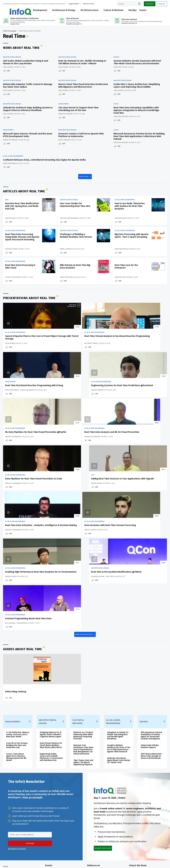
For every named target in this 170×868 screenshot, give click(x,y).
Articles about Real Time (29, 190)
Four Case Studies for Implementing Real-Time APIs (75, 204)
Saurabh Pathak (136, 468)
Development (41, 11)
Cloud (117, 105)
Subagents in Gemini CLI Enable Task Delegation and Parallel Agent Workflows (116, 649)
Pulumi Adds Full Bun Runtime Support (147, 662)
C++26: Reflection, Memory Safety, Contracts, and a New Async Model (20, 649)
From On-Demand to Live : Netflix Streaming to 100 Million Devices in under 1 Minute (84, 64)
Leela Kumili (13, 69)
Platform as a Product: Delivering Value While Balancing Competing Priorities (84, 649)
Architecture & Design (64, 11)
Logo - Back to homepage (19, 10)
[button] (29, 762)
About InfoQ (13, 817)
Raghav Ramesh (135, 361)
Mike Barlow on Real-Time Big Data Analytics (76, 276)
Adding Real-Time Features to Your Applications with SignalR (144, 408)
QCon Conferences (16, 800)
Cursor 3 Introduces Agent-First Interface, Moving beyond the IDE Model (21, 674)
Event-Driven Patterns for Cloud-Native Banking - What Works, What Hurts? (53, 662)
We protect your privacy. (17, 767)
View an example (32, 715)
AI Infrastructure (90, 11)
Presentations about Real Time (34, 311)
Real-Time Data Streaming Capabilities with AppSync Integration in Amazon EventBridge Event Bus (138, 111)
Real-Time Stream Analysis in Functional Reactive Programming (65, 351)
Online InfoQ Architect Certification (62, 794)
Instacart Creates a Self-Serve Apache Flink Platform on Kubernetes (84, 133)
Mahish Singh (95, 470)
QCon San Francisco (61, 816)
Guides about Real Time (27, 554)
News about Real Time (26, 51)
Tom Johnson (27, 523)
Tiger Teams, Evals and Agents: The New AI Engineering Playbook (84, 675)
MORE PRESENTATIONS (84, 539)
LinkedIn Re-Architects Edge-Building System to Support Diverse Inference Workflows (27, 111)
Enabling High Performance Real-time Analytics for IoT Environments (103, 463)
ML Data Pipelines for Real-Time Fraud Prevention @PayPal (24, 408)
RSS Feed (33, 40)
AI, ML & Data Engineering (18, 151)
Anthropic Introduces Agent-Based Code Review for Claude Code (117, 675)
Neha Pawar (15, 361)
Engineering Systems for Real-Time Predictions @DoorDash (142, 351)
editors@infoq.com (50, 858)
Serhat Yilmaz (55, 470)
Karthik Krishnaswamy (72, 217)
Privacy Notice (119, 860)
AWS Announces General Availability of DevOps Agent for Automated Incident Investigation (148, 650)
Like (13, 72)
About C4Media (14, 821)
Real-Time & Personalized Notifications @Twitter (142, 462)
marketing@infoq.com (69, 858)
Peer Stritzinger (96, 359)
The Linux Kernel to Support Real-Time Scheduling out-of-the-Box (81, 110)
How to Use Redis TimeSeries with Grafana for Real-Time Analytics (129, 204)
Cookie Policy (149, 860)
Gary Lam (147, 468)
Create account (15, 791)
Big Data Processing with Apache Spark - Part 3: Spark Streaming (129, 241)
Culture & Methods (114, 11)
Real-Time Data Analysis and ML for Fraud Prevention (64, 407)
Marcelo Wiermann (18, 470)
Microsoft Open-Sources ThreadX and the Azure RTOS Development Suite (29, 133)
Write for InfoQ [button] (93, 3)
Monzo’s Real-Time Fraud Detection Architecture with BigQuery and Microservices (79, 88)
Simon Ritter (121, 287)
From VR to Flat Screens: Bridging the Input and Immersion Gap (20, 662)
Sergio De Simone (68, 115)
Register (145, 3)
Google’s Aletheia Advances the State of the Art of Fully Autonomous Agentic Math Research (116, 663)
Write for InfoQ (14, 808)
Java (12, 198)
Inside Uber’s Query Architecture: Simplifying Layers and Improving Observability (132, 88)
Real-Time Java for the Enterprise (127, 276)
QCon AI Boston (59, 801)
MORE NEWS (84, 175)
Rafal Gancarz (67, 138)
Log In (11, 796)
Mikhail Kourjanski (18, 416)
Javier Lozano (135, 416)
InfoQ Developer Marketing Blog (15, 832)
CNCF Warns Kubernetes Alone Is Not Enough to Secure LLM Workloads (148, 671)
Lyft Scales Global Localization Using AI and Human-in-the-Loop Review (30, 64)
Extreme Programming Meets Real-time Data (25, 517)
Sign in (157, 3)
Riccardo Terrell (57, 361)
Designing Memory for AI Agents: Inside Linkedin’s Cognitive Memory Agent (52, 649)
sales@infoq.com (32, 858)
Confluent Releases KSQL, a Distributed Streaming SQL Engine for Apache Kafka (29, 156)
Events (144, 11)
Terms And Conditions (134, 860)
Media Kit (12, 825)
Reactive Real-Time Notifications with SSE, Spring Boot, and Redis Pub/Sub (22, 206)
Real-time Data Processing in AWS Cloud (24, 276)
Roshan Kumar (122, 219)
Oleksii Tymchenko (18, 287)
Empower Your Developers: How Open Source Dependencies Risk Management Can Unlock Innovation (84, 663)
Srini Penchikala (15, 161)
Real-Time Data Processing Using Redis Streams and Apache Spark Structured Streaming (24, 242)
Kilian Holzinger (111, 359)
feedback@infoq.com (16, 861)
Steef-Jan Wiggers (122, 118)
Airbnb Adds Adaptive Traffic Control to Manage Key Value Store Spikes (28, 87)
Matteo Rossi (16, 219)
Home (10, 787)
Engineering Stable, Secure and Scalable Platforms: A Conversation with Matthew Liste (52, 675)
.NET (131, 402)
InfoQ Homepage (14, 34)
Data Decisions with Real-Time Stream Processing (63, 462)
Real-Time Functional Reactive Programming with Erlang (103, 351)
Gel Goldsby (15, 523)
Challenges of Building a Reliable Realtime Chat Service (75, 241)
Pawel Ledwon (69, 256)
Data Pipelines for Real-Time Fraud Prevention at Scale (104, 407)
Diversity (11, 838)
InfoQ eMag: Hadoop (21, 597)
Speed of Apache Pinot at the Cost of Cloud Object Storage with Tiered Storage (25, 351)
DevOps (133, 11)
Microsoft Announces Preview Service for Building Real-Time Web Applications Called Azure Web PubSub (137, 135)
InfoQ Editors (13, 813)
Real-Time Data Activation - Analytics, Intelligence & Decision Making (24, 463)
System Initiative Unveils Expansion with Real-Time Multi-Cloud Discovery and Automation (136, 65)
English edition (79, 3)
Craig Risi (119, 71)
